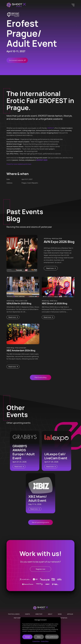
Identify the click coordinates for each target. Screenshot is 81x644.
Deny (39, 637)
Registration (63, 618)
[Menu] (73, 5)
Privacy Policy (45, 641)
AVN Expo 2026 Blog (59, 242)
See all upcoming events (40, 522)
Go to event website (16, 60)
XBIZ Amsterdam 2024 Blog (21, 350)
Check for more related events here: (19, 164)
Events (27, 614)
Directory (39, 614)
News (60, 614)
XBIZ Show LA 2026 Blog (55, 303)
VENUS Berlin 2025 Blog (19, 303)
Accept (27, 637)
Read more (50, 268)
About (50, 614)
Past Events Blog (40, 377)
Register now (41, 569)
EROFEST (51, 128)
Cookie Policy (36, 641)
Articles (70, 614)
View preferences (52, 637)
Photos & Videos (14, 614)
